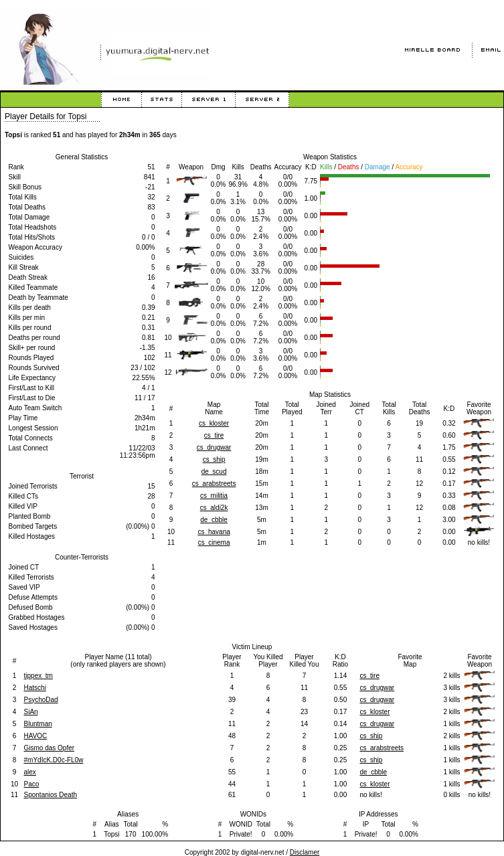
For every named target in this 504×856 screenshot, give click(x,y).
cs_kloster (214, 423)
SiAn (31, 712)
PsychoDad (41, 700)
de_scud (214, 472)
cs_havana (214, 532)
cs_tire (214, 435)
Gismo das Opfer (50, 748)
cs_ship (214, 459)
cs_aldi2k (214, 508)
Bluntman (38, 724)
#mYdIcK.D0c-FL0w (54, 760)
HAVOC (36, 736)
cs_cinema (214, 542)
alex (30, 772)
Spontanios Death (51, 795)
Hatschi (35, 688)
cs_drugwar (214, 447)
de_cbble (214, 520)
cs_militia (214, 496)
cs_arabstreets (214, 484)
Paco (32, 784)
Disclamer (305, 852)
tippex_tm (38, 676)
